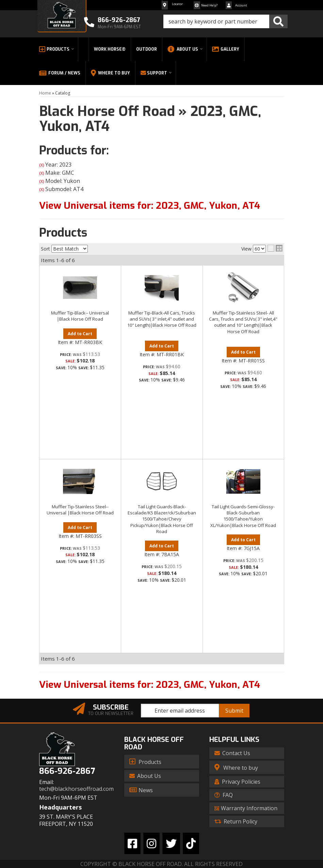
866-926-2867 (67, 771)
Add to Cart (80, 334)
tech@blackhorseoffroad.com (76, 789)
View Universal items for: (150, 206)
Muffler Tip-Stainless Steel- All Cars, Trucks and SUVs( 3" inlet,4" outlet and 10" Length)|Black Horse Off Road (243, 322)
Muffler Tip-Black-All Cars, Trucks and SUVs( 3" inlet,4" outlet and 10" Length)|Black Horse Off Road (162, 319)
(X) (42, 165)
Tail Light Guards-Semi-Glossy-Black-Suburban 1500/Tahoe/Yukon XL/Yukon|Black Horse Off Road (243, 516)
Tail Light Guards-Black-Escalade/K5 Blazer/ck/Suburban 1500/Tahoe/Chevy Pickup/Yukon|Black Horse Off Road (162, 519)
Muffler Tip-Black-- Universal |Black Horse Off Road (80, 316)
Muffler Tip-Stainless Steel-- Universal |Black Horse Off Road (80, 510)
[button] (225, 21)
